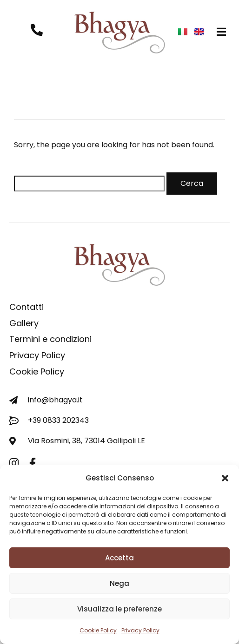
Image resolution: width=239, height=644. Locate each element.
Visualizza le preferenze (119, 609)
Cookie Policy (98, 630)
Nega (119, 583)
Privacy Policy (140, 630)
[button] (225, 478)
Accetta (119, 558)
